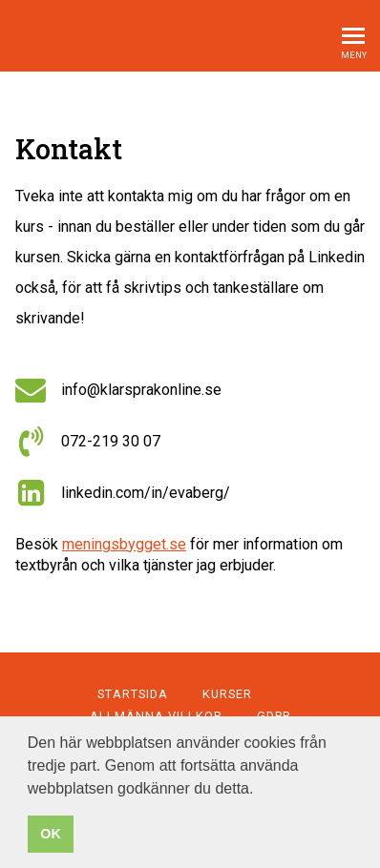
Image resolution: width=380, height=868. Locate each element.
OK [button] (51, 834)
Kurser (227, 694)
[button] (261, 790)
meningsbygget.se (124, 544)
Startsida (133, 694)
